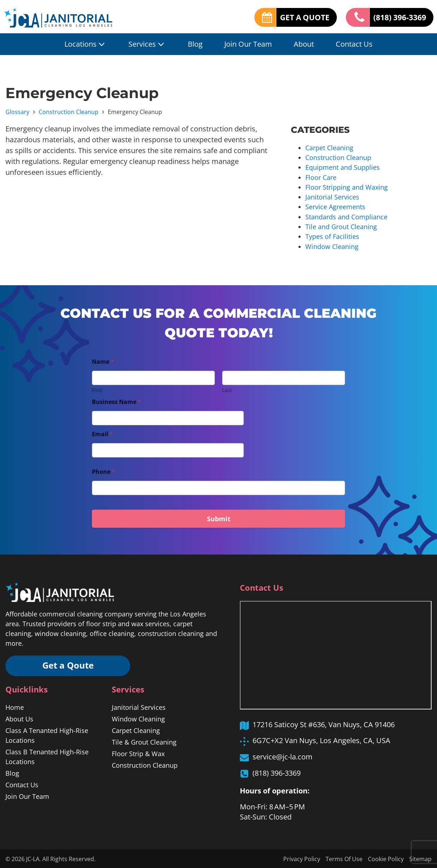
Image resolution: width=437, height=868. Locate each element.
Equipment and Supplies (343, 167)
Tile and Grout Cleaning (341, 226)
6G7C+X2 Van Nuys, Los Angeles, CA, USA (321, 739)
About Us (19, 718)
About (304, 44)
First (97, 389)
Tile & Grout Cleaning (144, 741)
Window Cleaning (332, 245)
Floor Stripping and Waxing (347, 187)
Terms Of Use (344, 858)
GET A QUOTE (299, 17)
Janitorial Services (332, 197)
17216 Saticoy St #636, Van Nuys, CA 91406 (324, 723)
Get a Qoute (69, 665)
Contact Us (354, 44)
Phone (103, 471)
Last (227, 389)
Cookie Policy (386, 858)
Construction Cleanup (69, 112)
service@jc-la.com (283, 756)
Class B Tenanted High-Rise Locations (47, 756)
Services (147, 44)
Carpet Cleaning (329, 148)
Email (102, 433)
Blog (195, 44)
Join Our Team (248, 44)
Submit (219, 518)
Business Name (116, 401)
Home (15, 707)
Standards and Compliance (346, 216)
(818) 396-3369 (398, 17)
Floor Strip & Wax (138, 753)
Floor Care (321, 177)
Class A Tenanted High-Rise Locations (47, 735)
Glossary (17, 112)
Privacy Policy (302, 858)
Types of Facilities (332, 236)
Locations (86, 44)
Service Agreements (335, 206)
